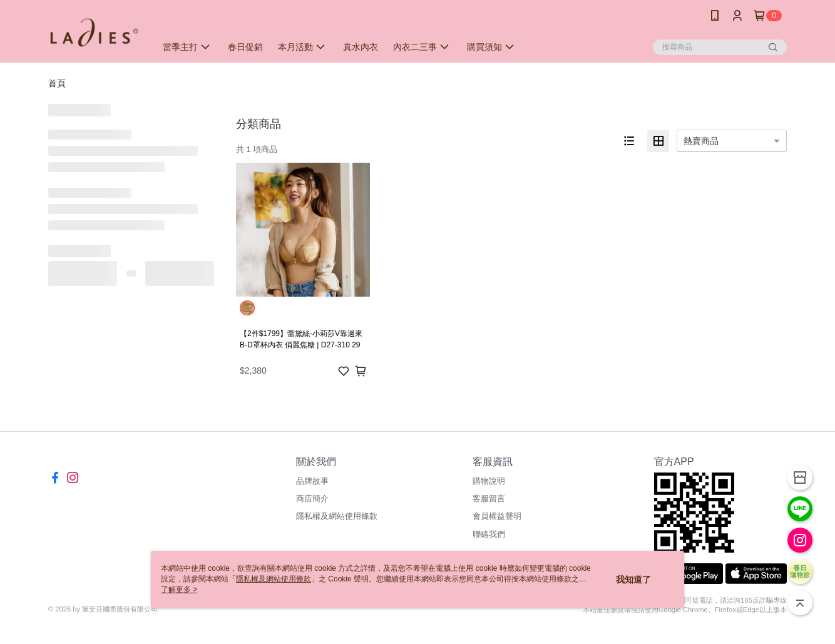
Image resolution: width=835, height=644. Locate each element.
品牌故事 (312, 481)
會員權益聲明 (497, 516)
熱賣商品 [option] (701, 141)
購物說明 (489, 481)
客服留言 (489, 498)
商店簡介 (312, 498)
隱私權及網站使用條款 (337, 516)
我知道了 (633, 580)
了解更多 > (179, 590)
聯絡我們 (489, 534)
